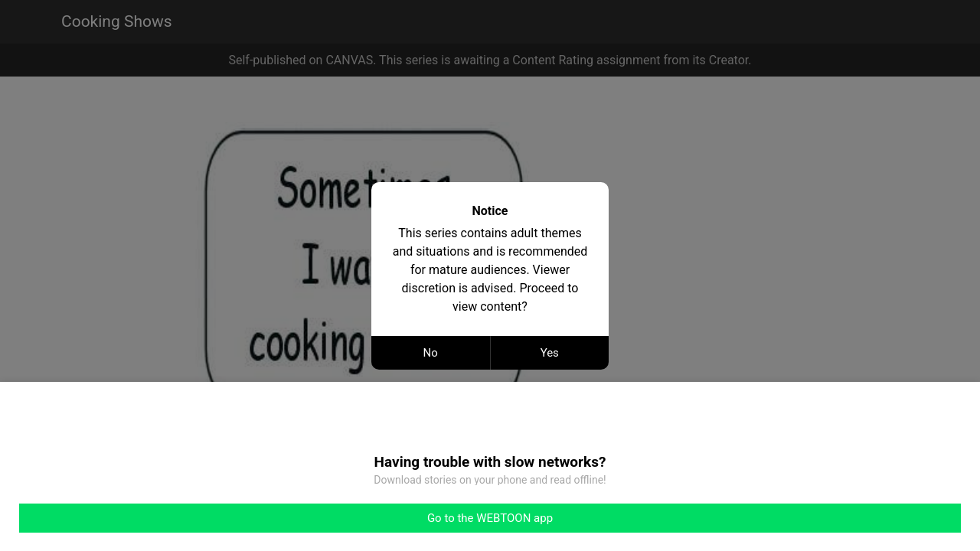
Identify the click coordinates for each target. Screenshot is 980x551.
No (431, 353)
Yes (550, 353)
